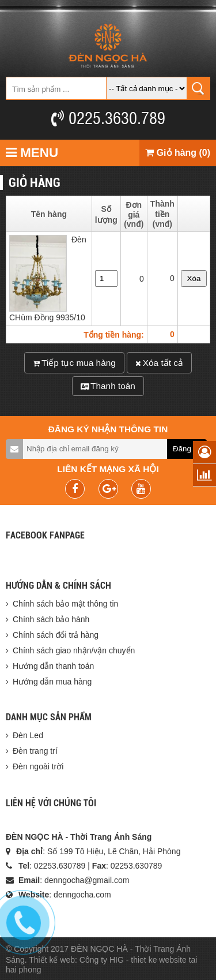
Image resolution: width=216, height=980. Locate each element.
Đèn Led (28, 735)
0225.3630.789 (108, 117)
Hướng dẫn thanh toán (53, 666)
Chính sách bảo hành (51, 619)
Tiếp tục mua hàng (74, 363)
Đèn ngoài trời (38, 766)
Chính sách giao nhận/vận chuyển (74, 650)
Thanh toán (108, 386)
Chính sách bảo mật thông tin (65, 604)
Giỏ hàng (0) (178, 153)
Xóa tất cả (159, 363)
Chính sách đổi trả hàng (56, 635)
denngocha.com (82, 895)
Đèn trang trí (35, 751)
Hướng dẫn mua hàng (52, 682)
